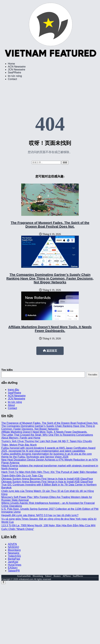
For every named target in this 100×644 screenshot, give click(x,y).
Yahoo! (48, 576)
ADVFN (12, 544)
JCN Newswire (17, 70)
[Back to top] (3, 582)
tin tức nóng (15, 76)
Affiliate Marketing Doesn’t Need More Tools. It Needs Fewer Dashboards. (50, 329)
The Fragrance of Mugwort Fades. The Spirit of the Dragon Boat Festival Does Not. (50, 225)
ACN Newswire (17, 67)
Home (11, 64)
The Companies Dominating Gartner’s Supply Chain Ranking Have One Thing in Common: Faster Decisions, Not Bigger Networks (50, 278)
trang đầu (13, 390)
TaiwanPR (14, 571)
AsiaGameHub (24, 576)
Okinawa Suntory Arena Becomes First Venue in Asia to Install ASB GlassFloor (47, 479)
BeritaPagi (14, 559)
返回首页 (50, 351)
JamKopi (13, 562)
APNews (67, 576)
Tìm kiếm (7, 370)
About (11, 405)
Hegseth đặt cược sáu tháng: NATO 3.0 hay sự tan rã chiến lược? (40, 515)
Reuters (57, 576)
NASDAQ (13, 547)
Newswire (14, 553)
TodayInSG (14, 556)
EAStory (13, 568)
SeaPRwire (14, 73)
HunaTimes (15, 565)
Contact (12, 79)
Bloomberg (14, 550)
